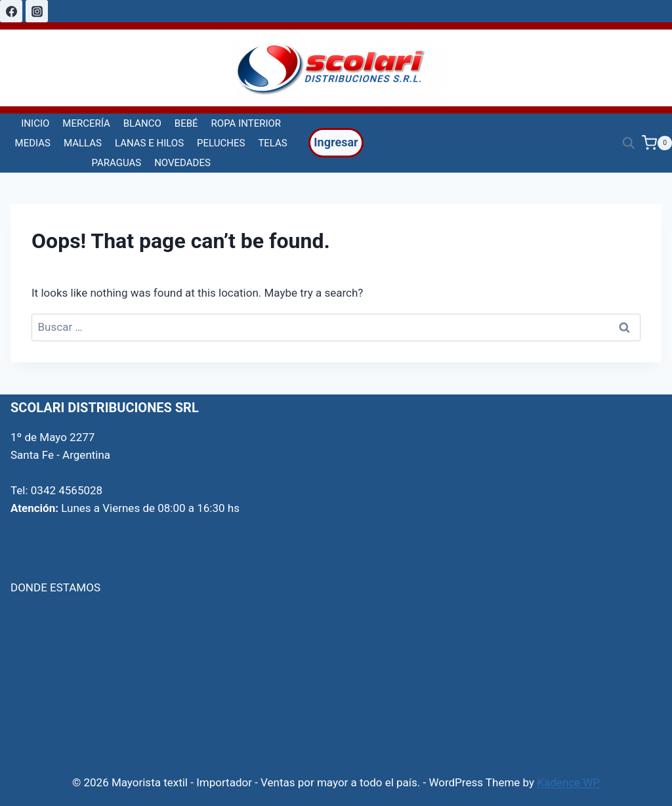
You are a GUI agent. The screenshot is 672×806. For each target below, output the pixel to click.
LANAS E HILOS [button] (149, 143)
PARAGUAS (117, 163)
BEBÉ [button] (186, 123)
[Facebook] (11, 11)
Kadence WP (568, 782)
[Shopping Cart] (657, 143)
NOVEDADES (182, 163)
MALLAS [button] (83, 143)
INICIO (35, 123)
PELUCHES (221, 143)
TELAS (272, 143)
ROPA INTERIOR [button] (246, 123)
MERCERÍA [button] (86, 123)
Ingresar (336, 142)
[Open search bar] (629, 143)
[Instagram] (37, 11)
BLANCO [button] (142, 123)
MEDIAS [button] (33, 143)
